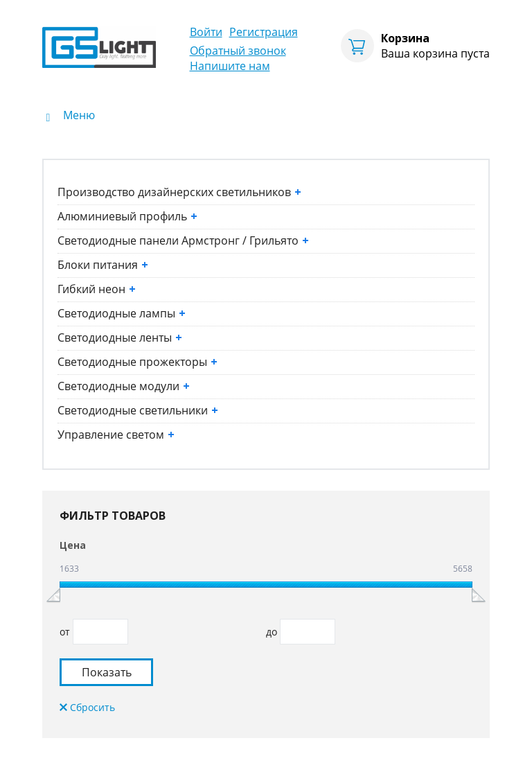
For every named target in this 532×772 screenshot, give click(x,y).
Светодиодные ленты (120, 337)
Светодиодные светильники (138, 410)
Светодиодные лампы (122, 313)
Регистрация (264, 32)
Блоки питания (103, 265)
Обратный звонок (238, 51)
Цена (73, 545)
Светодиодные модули (124, 386)
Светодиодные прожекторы (138, 362)
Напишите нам (230, 66)
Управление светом (116, 435)
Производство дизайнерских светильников (179, 192)
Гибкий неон (97, 289)
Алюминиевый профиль (127, 216)
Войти (206, 32)
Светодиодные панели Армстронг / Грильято (183, 240)
